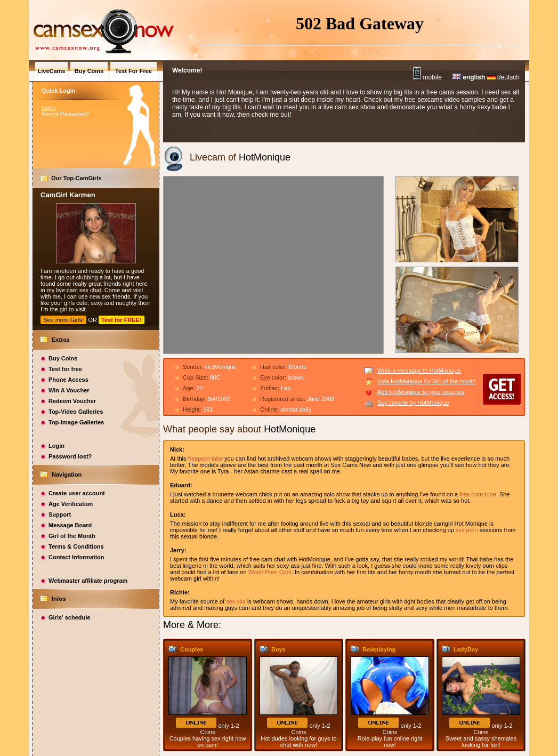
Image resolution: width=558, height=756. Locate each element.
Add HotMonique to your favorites (421, 392)
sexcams (430, 100)
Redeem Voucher (72, 401)
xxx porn (467, 530)
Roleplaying (379, 649)
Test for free (65, 369)
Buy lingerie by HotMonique (413, 403)
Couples (192, 649)
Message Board (70, 525)
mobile (427, 77)
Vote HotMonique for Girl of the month (427, 381)
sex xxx (236, 601)
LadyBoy (466, 649)
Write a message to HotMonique (419, 371)
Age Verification (71, 504)
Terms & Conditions (76, 546)
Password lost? (70, 456)
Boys (278, 649)
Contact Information (76, 557)
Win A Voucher (69, 390)
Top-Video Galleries (76, 412)
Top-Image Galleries (76, 422)
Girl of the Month (72, 536)
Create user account (77, 493)
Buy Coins (63, 358)
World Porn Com (270, 572)
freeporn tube (205, 459)
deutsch (503, 77)
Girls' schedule (69, 617)
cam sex (78, 290)
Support (60, 514)
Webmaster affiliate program (88, 581)
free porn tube (478, 494)
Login (49, 108)
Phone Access (68, 380)
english (469, 77)
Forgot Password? (65, 114)
